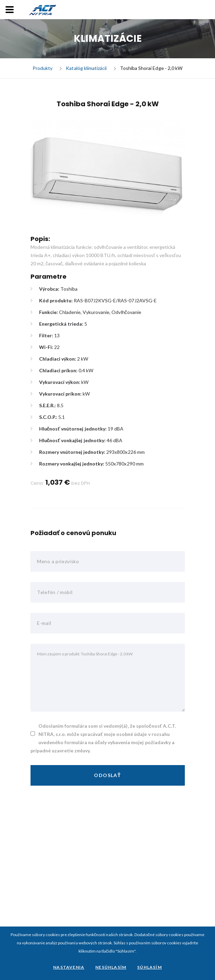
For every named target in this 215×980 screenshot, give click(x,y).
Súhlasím (150, 967)
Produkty (43, 68)
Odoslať (107, 775)
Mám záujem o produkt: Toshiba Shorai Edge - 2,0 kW (108, 678)
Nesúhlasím (111, 967)
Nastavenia (69, 967)
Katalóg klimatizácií (86, 68)
